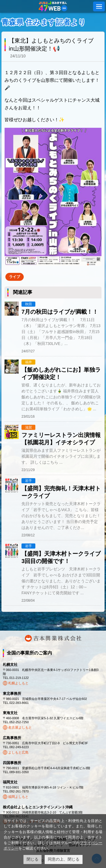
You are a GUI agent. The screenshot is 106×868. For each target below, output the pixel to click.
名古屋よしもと (20, 727)
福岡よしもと (18, 797)
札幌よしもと (18, 683)
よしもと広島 (18, 752)
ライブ (15, 277)
